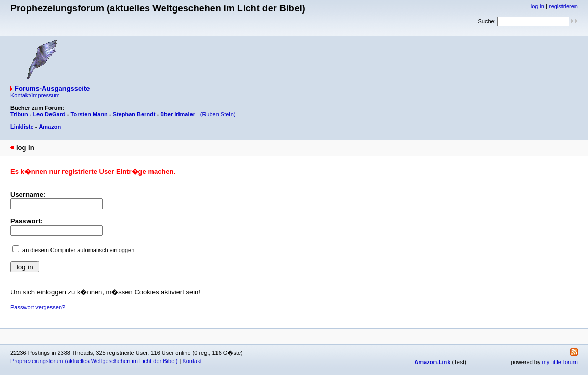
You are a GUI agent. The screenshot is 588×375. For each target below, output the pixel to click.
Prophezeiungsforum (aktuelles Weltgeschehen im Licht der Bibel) (94, 361)
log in (538, 6)
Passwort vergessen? (38, 307)
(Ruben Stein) (218, 114)
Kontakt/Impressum (35, 95)
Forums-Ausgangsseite (52, 88)
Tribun (19, 114)
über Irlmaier (178, 114)
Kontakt (192, 361)
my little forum (560, 362)
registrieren (563, 6)
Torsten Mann (89, 114)
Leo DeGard (49, 114)
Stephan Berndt (134, 114)
